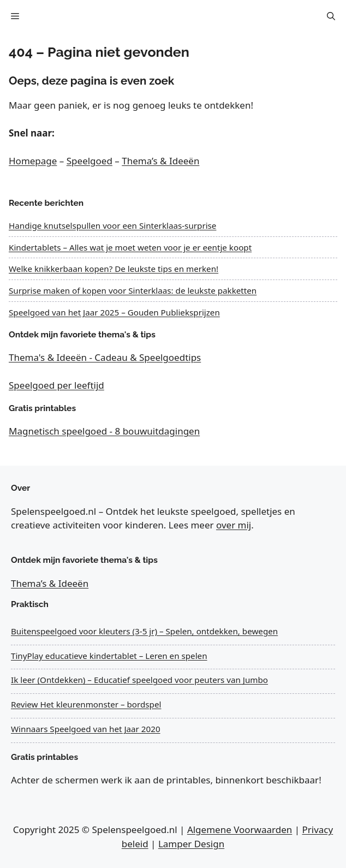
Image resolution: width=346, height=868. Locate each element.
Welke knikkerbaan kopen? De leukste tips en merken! (114, 269)
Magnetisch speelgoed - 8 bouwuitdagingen (104, 431)
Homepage (33, 161)
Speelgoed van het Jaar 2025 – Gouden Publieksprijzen (114, 312)
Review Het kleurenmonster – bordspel (86, 704)
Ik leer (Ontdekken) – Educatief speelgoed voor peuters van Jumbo (139, 680)
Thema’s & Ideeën (160, 161)
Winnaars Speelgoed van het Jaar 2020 (86, 729)
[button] (331, 16)
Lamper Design (191, 844)
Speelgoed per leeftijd (56, 385)
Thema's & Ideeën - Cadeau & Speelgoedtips (105, 357)
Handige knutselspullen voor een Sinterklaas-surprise (112, 225)
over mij (234, 525)
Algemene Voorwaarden (240, 830)
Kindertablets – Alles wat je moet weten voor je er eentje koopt (130, 247)
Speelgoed (90, 161)
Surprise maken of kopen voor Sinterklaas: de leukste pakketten (133, 290)
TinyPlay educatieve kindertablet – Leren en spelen (109, 656)
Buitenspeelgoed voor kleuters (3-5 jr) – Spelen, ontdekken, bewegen (144, 631)
